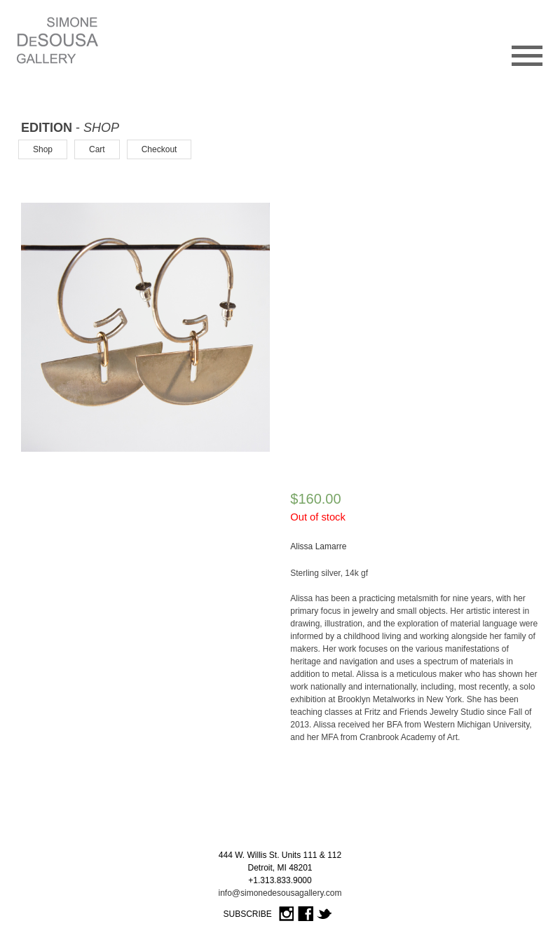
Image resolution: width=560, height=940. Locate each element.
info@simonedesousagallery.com (280, 893)
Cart (97, 149)
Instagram (287, 914)
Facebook (306, 914)
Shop (43, 149)
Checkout (159, 149)
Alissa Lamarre (318, 546)
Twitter (325, 914)
